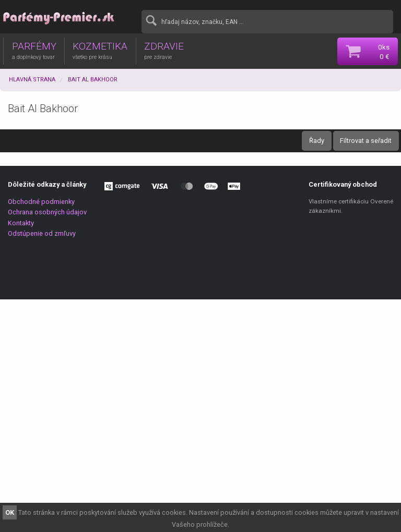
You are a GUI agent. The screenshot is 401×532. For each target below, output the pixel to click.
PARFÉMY (34, 50)
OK (10, 512)
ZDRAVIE (164, 50)
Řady (317, 141)
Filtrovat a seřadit (366, 141)
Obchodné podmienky (41, 202)
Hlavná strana (32, 80)
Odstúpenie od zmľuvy (42, 233)
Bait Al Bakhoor (93, 80)
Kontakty (21, 223)
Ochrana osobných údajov (47, 212)
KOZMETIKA (100, 50)
